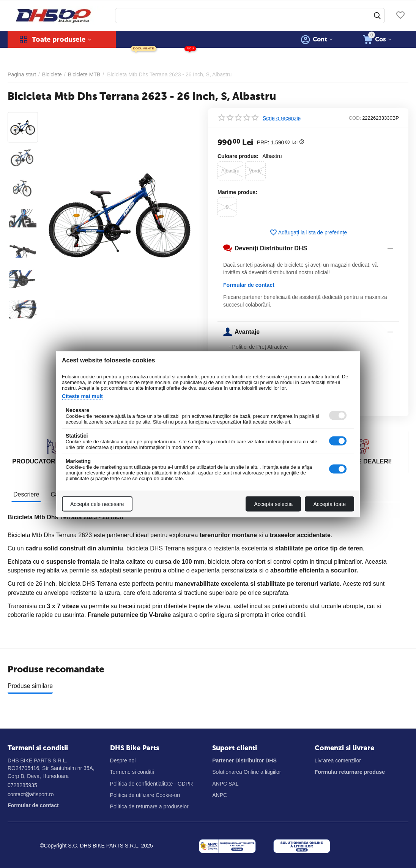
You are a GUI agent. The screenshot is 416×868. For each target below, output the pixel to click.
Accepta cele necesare (97, 504)
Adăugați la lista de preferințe (308, 232)
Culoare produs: (238, 156)
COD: (355, 118)
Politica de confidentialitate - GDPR (152, 784)
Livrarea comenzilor (338, 760)
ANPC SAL (225, 784)
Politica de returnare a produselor (149, 806)
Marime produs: (237, 192)
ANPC (220, 795)
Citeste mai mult (82, 396)
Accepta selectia (273, 504)
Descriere (26, 494)
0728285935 (22, 785)
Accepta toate (329, 504)
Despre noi (123, 760)
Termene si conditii (132, 772)
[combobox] (250, 16)
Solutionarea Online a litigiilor (247, 772)
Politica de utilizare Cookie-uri (145, 795)
